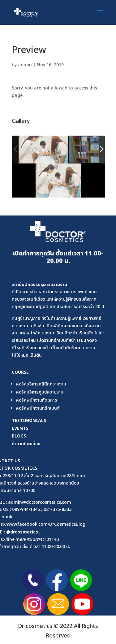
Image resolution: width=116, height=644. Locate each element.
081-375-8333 (58, 509)
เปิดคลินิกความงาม (63, 326)
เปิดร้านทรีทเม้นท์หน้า (56, 340)
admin (25, 65)
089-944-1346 (26, 509)
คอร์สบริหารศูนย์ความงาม (40, 392)
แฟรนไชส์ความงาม (37, 333)
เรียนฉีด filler (91, 333)
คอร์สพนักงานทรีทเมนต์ (38, 408)
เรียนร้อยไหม (24, 340)
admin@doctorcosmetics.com (40, 502)
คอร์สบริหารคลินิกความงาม (41, 384)
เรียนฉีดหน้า (66, 333)
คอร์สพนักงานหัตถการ (37, 400)
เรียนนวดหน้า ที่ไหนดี (45, 348)
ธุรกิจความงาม (54, 284)
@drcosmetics (22, 532)
